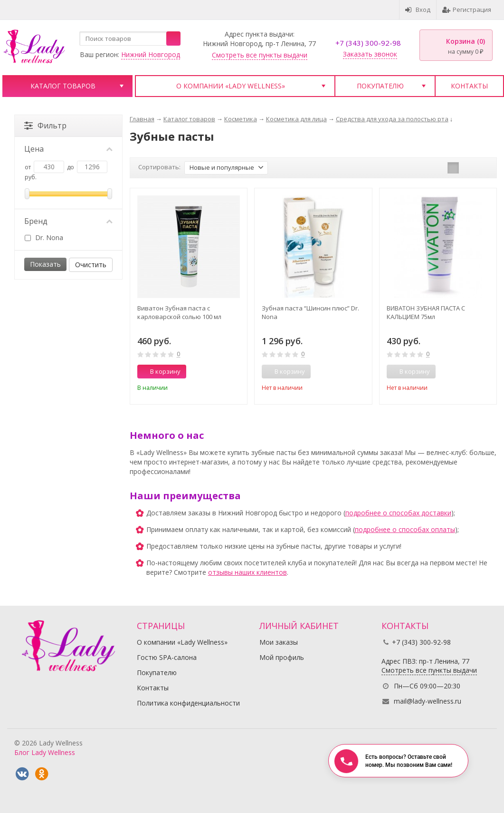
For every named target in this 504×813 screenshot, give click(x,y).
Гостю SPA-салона (167, 657)
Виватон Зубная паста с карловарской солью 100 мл (179, 312)
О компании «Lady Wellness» (231, 86)
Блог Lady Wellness (45, 752)
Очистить (91, 265)
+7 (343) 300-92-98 (368, 43)
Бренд (68, 221)
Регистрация (467, 10)
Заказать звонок (370, 54)
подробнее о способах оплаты (405, 529)
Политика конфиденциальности (188, 703)
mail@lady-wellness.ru (428, 701)
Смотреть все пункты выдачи (260, 55)
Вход (418, 10)
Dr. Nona (44, 237)
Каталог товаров (63, 86)
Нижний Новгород (151, 54)
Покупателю (380, 86)
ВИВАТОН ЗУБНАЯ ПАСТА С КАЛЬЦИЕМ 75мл (426, 312)
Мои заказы (279, 642)
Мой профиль (282, 657)
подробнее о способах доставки (398, 513)
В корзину (160, 371)
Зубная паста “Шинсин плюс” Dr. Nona (310, 312)
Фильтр (45, 126)
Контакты (469, 86)
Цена (68, 149)
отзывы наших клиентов (247, 572)
